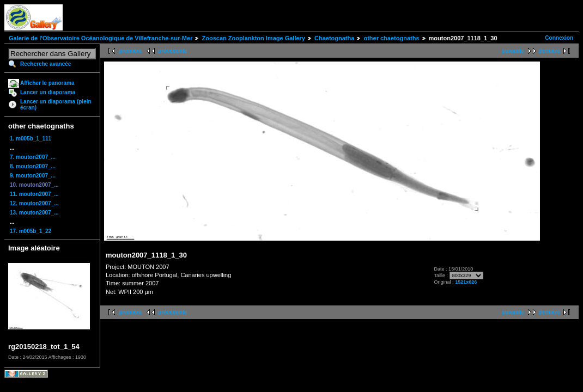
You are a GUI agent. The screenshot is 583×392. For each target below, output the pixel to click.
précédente (172, 51)
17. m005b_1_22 (31, 231)
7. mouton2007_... (33, 157)
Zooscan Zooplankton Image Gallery (253, 38)
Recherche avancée (45, 64)
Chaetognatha (334, 38)
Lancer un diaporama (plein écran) (56, 105)
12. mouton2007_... (34, 203)
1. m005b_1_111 (31, 139)
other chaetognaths (391, 38)
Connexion (559, 38)
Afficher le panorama (47, 83)
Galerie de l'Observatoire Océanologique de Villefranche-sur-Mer (101, 38)
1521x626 (466, 282)
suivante (513, 51)
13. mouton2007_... (34, 213)
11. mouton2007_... (34, 194)
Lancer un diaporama (48, 92)
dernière (549, 51)
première (130, 51)
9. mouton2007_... (33, 176)
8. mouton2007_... (33, 166)
